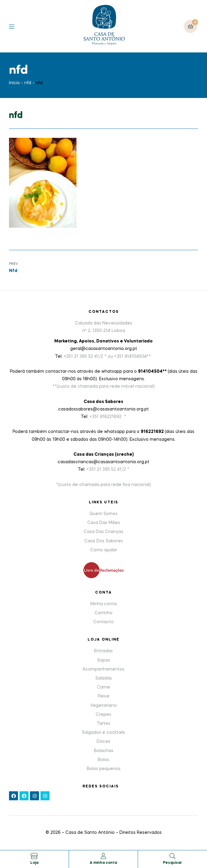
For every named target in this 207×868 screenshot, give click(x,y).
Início (14, 83)
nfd (28, 83)
